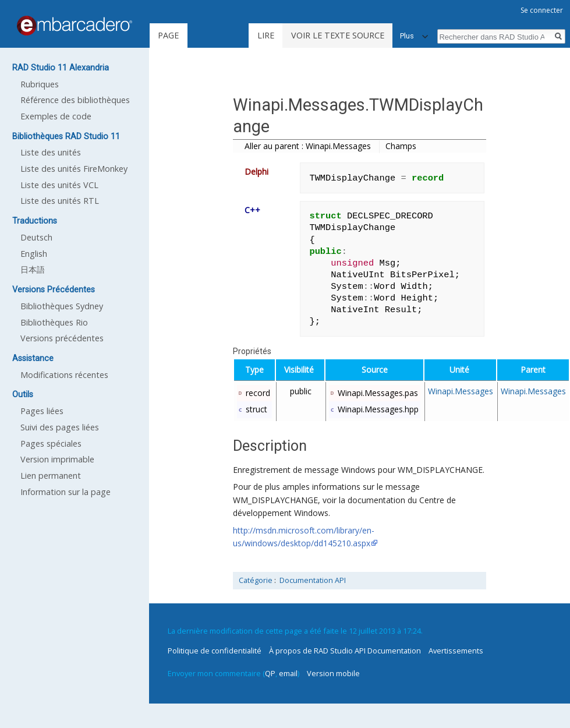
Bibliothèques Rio (54, 322)
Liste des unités (51, 152)
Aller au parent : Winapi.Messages (308, 146)
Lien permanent (51, 476)
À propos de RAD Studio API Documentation (345, 651)
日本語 (33, 269)
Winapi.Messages (461, 391)
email (288, 673)
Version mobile (333, 673)
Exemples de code (56, 116)
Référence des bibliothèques (75, 100)
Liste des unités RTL (60, 201)
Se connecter (542, 10)
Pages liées (42, 411)
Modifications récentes (64, 375)
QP (270, 673)
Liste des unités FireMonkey (74, 169)
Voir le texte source (338, 35)
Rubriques (40, 84)
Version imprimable (57, 459)
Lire (266, 35)
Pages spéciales (51, 443)
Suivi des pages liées (60, 427)
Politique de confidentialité (215, 651)
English (34, 254)
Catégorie (256, 580)
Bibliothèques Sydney (62, 306)
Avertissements (456, 651)
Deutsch (36, 237)
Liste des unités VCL (59, 185)
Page (168, 35)
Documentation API (313, 580)
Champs (401, 146)
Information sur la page (66, 492)
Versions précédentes (62, 338)
